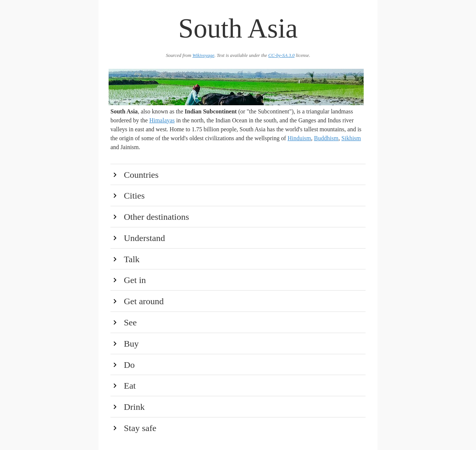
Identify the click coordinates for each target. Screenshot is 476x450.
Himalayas (162, 120)
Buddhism (326, 138)
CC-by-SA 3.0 (281, 55)
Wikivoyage (203, 55)
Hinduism (299, 138)
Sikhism (351, 138)
